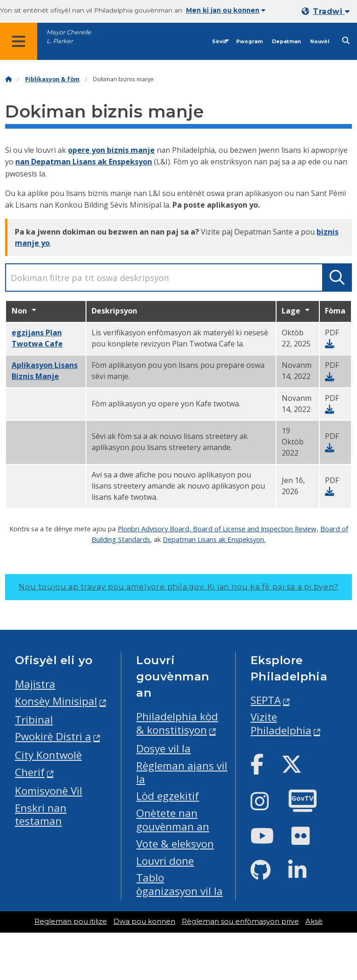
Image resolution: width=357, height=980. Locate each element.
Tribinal (34, 720)
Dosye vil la (163, 748)
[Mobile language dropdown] (327, 11)
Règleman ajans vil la (182, 772)
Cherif (30, 772)
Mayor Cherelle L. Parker (69, 37)
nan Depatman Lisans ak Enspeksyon (84, 162)
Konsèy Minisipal (56, 701)
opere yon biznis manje (111, 150)
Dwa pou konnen (144, 921)
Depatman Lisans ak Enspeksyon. (214, 539)
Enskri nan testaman (41, 815)
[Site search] (346, 41)
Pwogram (249, 42)
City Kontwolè (48, 755)
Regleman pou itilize (71, 921)
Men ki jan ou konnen (226, 10)
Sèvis (219, 42)
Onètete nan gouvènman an (173, 820)
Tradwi (331, 11)
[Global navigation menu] (19, 41)
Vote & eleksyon (175, 844)
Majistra (35, 684)
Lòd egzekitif (168, 796)
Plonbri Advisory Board (153, 529)
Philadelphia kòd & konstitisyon (177, 723)
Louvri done (165, 861)
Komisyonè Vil (49, 791)
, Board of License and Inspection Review (253, 529)
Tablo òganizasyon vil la (179, 884)
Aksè (314, 921)
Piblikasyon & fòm (52, 79)
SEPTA (266, 700)
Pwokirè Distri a (53, 736)
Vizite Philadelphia (281, 724)
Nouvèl (320, 42)
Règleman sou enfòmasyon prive (240, 921)
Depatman (286, 42)
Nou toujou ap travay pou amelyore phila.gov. (178, 587)
